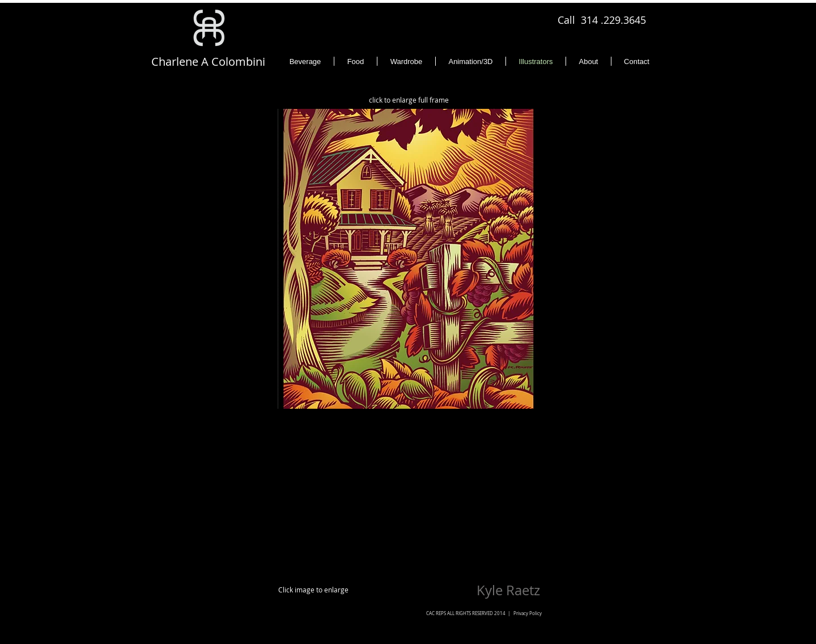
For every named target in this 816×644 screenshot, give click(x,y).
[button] (408, 259)
